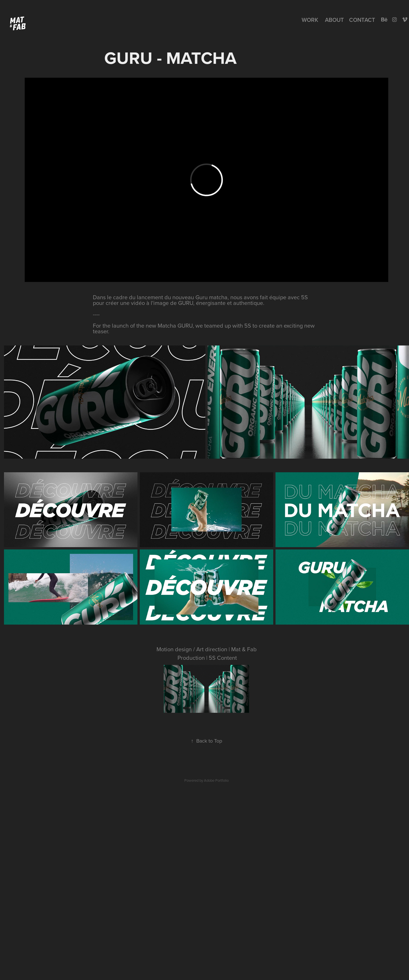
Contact (362, 20)
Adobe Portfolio (216, 780)
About (334, 20)
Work (310, 20)
